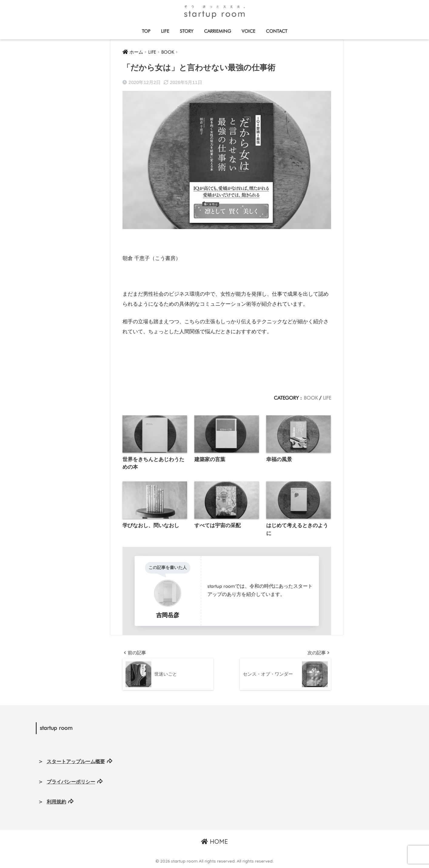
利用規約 (56, 802)
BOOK (311, 398)
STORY (187, 31)
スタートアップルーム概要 (76, 762)
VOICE (248, 31)
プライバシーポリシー (71, 782)
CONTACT (277, 31)
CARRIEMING (218, 31)
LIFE (165, 31)
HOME (214, 842)
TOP (146, 31)
